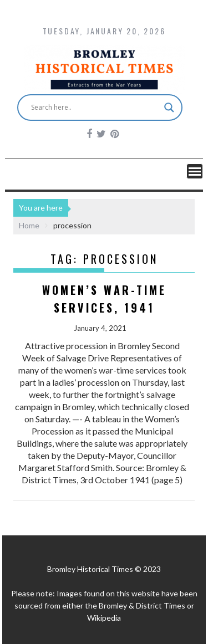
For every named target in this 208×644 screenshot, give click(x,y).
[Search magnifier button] (169, 108)
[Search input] (95, 108)
